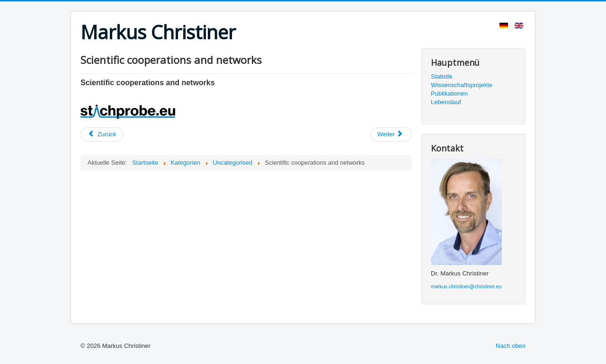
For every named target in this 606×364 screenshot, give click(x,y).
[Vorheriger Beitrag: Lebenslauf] (102, 134)
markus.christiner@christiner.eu (466, 286)
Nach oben (511, 346)
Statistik (442, 76)
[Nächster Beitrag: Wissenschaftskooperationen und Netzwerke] (391, 134)
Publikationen (449, 93)
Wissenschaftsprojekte (462, 85)
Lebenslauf (446, 102)
